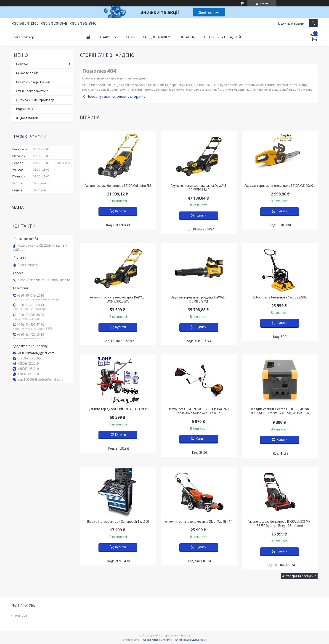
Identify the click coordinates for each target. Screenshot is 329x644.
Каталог (104, 37)
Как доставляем (157, 37)
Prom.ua (185, 635)
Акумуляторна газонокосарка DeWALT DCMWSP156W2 (118, 299)
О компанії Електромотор (35, 100)
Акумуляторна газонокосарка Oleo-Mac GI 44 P (199, 522)
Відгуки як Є (25, 109)
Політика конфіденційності (190, 640)
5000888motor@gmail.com (36, 353)
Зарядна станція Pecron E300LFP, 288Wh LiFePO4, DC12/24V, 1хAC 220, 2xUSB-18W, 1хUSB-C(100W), (280, 413)
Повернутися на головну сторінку (116, 96)
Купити (120, 211)
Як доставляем (27, 118)
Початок (22, 64)
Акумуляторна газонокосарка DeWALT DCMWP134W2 (199, 188)
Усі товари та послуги (297, 576)
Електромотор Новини (33, 82)
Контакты (186, 37)
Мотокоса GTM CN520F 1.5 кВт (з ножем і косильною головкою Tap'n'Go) (199, 411)
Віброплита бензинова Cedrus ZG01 (280, 297)
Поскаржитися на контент (156, 640)
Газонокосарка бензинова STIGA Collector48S (118, 186)
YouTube (21, 615)
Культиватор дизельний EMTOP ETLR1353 (118, 409)
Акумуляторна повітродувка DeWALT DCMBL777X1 (199, 299)
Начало (88, 37)
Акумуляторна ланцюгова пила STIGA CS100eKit (280, 186)
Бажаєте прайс (27, 73)
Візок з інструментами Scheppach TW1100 (118, 522)
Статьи (130, 37)
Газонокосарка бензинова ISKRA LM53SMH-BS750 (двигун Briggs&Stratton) (280, 524)
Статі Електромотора (32, 91)
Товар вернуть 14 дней (221, 37)
